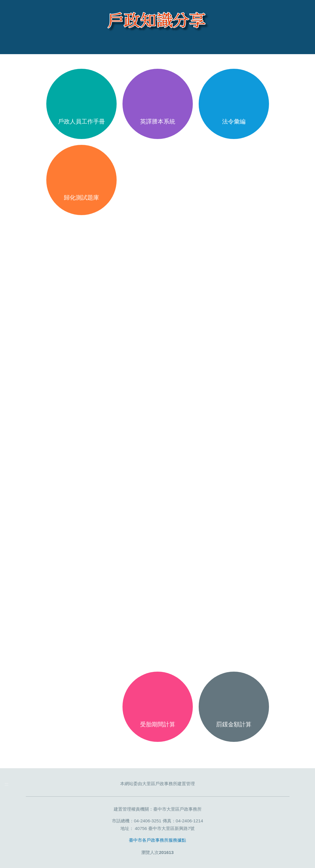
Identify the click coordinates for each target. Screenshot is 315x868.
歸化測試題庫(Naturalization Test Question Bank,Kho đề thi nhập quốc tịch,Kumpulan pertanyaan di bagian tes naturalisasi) (81, 205)
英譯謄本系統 (158, 121)
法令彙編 (234, 121)
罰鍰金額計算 (234, 724)
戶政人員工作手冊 (81, 121)
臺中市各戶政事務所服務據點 (157, 840)
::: (14, 61)
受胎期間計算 (158, 724)
